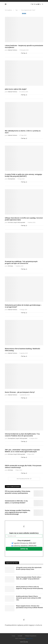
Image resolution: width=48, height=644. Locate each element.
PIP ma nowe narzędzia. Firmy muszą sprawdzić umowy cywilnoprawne (17, 492)
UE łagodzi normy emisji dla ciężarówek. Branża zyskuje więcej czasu (29, 568)
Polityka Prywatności (31, 636)
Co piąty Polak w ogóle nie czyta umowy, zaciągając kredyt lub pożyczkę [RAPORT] (23, 175)
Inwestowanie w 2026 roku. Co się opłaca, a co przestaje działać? (16, 502)
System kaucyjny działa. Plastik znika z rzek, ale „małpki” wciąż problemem (29, 578)
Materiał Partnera (13, 50)
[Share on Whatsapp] (27, 53)
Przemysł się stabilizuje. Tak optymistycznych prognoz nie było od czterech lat (21, 262)
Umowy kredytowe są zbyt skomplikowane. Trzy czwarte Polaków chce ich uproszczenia (22, 435)
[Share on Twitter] (23, 53)
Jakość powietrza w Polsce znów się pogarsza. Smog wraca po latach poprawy (29, 588)
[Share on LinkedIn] (25, 53)
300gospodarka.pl (29, 638)
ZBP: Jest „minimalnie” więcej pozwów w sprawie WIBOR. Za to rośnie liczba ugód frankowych (22, 451)
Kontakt (20, 636)
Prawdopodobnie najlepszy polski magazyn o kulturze (23, 621)
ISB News (11, 222)
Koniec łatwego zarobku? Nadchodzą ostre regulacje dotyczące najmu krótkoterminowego (17, 512)
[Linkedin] (36, 4)
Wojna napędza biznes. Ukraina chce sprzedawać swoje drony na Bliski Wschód (29, 607)
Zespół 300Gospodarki (19, 222)
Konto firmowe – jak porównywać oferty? (20, 392)
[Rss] (40, 4)
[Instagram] (35, 4)
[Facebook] (31, 4)
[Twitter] (33, 4)
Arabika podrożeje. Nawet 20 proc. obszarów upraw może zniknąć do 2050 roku (28, 598)
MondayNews (12, 179)
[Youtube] (38, 4)
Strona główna (8, 10)
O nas (13, 636)
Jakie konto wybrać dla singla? (16, 89)
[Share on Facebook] (21, 53)
